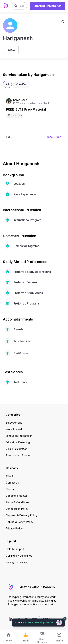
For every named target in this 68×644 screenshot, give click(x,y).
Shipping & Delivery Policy (22, 515)
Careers (11, 489)
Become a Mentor (17, 496)
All (7, 84)
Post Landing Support (19, 455)
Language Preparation (19, 436)
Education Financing (18, 442)
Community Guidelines (19, 556)
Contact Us (12, 483)
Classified (22, 84)
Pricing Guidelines (17, 562)
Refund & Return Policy (20, 522)
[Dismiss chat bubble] (65, 619)
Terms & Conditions (17, 502)
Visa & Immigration (17, 449)
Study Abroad (14, 423)
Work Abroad (14, 429)
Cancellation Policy (17, 509)
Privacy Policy (14, 528)
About (9, 476)
